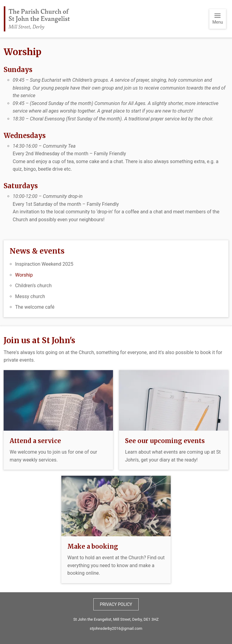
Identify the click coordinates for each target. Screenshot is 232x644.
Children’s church (33, 286)
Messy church (30, 296)
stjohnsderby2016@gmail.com (116, 628)
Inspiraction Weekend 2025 (44, 264)
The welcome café (35, 307)
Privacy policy (116, 604)
